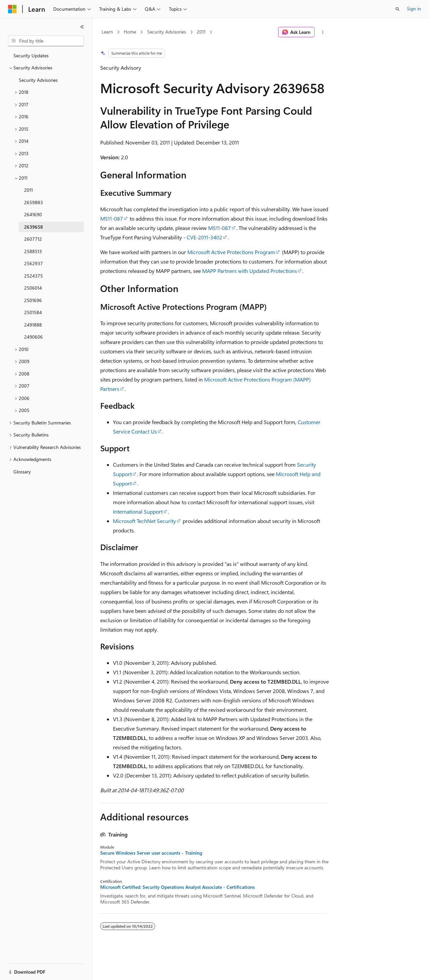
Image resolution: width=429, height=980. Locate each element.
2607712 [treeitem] (33, 239)
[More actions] (323, 32)
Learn (107, 32)
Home (130, 32)
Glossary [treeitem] (22, 472)
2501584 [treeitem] (33, 312)
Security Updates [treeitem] (31, 55)
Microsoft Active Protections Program (231, 252)
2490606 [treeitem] (34, 337)
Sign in (414, 9)
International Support (138, 511)
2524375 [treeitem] (34, 276)
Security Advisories (167, 32)
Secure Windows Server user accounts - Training (151, 853)
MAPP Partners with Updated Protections (250, 271)
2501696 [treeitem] (33, 300)
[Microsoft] (12, 9)
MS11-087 (112, 218)
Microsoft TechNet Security (144, 521)
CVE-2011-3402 (204, 237)
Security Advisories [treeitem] (38, 80)
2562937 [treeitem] (34, 263)
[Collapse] (82, 27)
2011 (201, 32)
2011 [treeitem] (28, 190)
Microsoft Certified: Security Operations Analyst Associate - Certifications (177, 887)
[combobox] (46, 41)
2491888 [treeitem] (33, 325)
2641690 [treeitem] (33, 214)
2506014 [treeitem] (33, 288)
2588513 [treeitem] (33, 251)
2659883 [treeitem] (34, 202)
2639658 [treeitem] (34, 227)
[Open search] (397, 9)
